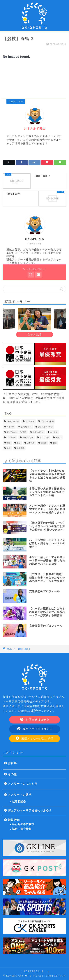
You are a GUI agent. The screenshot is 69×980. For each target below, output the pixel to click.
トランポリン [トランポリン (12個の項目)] (38, 432)
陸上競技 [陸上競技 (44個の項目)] (20, 448)
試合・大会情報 (22, 829)
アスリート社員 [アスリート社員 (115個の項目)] (47, 421)
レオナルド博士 (34, 129)
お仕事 (12, 763)
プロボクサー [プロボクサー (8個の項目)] (28, 438)
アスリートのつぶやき (23, 784)
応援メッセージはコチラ (35, 738)
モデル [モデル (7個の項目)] (58, 438)
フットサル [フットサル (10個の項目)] (11, 438)
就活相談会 (19, 802)
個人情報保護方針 (32, 971)
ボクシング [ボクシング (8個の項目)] (44, 438)
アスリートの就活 (20, 795)
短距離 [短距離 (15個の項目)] (44, 443)
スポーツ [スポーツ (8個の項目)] (10, 427)
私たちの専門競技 (23, 824)
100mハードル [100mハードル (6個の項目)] (13, 421)
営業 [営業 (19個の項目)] (8, 443)
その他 (12, 774)
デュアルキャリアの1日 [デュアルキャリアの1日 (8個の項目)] (16, 432)
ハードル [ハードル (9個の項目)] (54, 432)
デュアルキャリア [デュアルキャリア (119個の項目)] (45, 427)
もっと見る (35, 334)
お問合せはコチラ (35, 720)
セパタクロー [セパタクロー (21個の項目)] (26, 427)
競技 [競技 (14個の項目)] (55, 443)
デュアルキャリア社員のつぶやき (30, 810)
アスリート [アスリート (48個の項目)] (30, 421)
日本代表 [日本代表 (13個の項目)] (31, 443)
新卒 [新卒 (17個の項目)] (19, 443)
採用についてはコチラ (35, 729)
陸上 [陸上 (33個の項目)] (8, 448)
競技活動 (14, 820)
